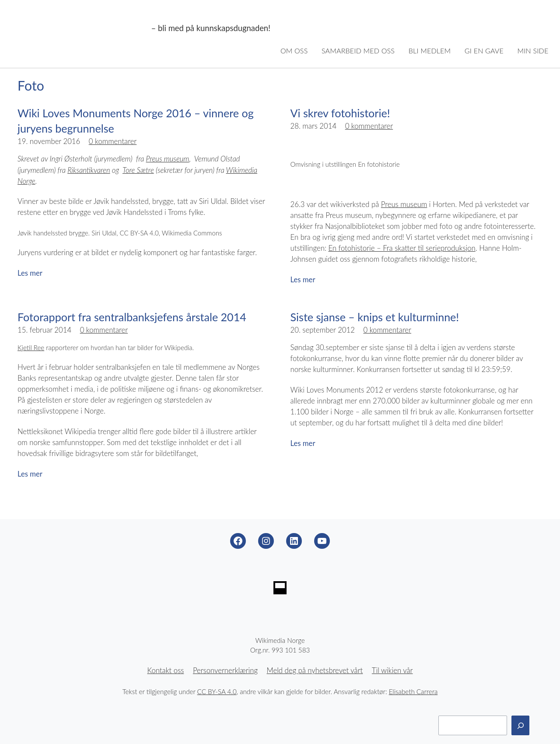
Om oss (294, 51)
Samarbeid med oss (358, 51)
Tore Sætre (138, 170)
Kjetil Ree (31, 347)
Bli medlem (430, 51)
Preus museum (168, 159)
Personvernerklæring (225, 670)
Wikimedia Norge (80, 28)
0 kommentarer (113, 141)
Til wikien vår (392, 670)
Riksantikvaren (89, 170)
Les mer (30, 273)
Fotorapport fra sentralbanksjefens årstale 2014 (132, 317)
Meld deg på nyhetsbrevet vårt (315, 670)
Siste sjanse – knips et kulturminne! (375, 317)
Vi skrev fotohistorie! (340, 113)
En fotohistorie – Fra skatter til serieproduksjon (402, 248)
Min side (533, 51)
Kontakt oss (166, 670)
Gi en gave (484, 51)
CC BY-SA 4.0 (217, 691)
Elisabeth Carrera (413, 691)
